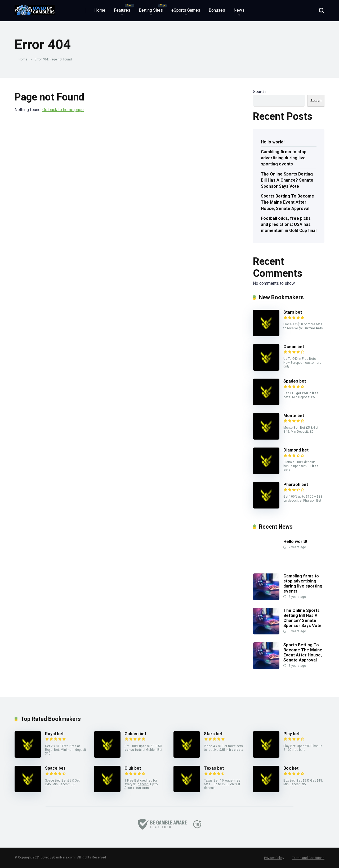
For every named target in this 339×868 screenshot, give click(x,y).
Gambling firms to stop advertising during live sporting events (284, 158)
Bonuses (217, 10)
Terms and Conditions (308, 858)
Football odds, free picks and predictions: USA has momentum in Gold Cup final (289, 224)
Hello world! (273, 142)
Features (122, 10)
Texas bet (214, 768)
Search (259, 92)
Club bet (133, 768)
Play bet (291, 734)
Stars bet (293, 312)
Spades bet (295, 381)
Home (100, 10)
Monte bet (294, 416)
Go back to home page (63, 110)
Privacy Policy (274, 858)
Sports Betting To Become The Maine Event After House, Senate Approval (287, 202)
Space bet (55, 768)
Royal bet (54, 734)
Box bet (291, 768)
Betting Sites (151, 10)
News (239, 10)
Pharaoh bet (296, 485)
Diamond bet (296, 450)
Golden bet (135, 734)
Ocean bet (294, 347)
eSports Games (186, 10)
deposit (143, 784)
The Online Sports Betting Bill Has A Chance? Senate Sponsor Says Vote (287, 180)
